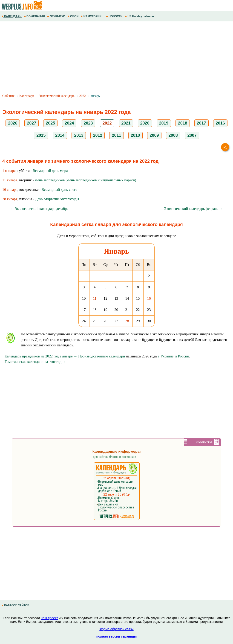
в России (182, 356)
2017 (201, 123)
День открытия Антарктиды (57, 199)
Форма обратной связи (116, 629)
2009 (154, 135)
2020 (145, 123)
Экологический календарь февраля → (194, 209)
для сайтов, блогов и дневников (116, 457)
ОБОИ (73, 16)
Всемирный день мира (50, 171)
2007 (192, 135)
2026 (13, 123)
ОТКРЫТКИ (57, 16)
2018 (183, 123)
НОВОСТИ (115, 16)
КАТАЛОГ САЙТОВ (16, 605)
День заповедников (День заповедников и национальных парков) (85, 180)
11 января (10, 180)
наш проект (49, 618)
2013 (79, 135)
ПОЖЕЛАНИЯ (35, 16)
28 (127, 321)
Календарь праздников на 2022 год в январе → (41, 356)
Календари (27, 96)
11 (95, 298)
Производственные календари (102, 356)
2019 (164, 123)
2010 (135, 135)
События (8, 96)
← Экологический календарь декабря (39, 209)
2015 (41, 135)
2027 (32, 123)
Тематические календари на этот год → (35, 362)
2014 (60, 135)
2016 (220, 123)
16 (149, 298)
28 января (10, 199)
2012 (98, 135)
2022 (83, 96)
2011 (116, 135)
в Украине (166, 356)
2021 (126, 123)
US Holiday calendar (140, 16)
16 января (10, 190)
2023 (88, 123)
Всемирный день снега (59, 190)
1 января (9, 171)
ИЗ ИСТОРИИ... (93, 16)
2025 (50, 123)
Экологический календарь (57, 96)
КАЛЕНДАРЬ (12, 16)
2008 (173, 135)
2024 (69, 123)
